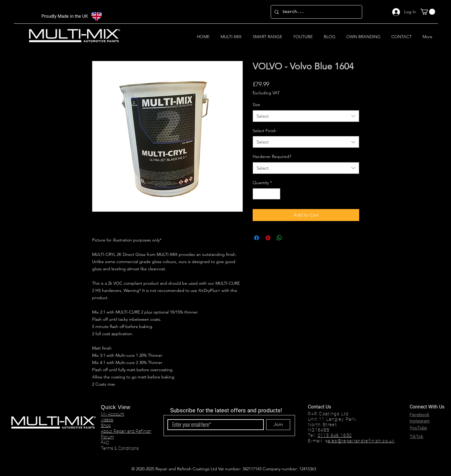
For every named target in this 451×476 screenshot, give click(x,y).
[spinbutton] (266, 194)
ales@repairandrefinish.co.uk (361, 441)
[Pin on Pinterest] (268, 238)
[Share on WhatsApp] (279, 238)
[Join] (278, 425)
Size (256, 105)
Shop (106, 426)
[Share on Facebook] (257, 238)
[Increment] (276, 194)
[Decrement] (257, 194)
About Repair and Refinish (126, 431)
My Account (113, 414)
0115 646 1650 (335, 435)
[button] (428, 12)
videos (107, 420)
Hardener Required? (272, 156)
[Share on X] (291, 238)
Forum (107, 437)
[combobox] (306, 116)
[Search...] (316, 12)
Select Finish (265, 131)
